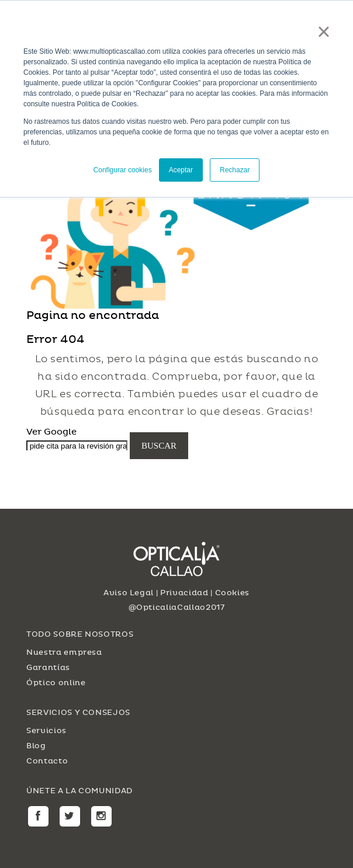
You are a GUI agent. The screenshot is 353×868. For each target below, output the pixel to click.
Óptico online (56, 683)
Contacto (47, 761)
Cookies (233, 593)
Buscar (159, 446)
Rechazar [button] (235, 170)
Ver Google (51, 432)
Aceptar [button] (181, 170)
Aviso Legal (129, 593)
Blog (36, 746)
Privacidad (184, 593)
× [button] (323, 32)
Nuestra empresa (64, 652)
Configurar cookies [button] (123, 170)
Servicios (46, 731)
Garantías (48, 668)
